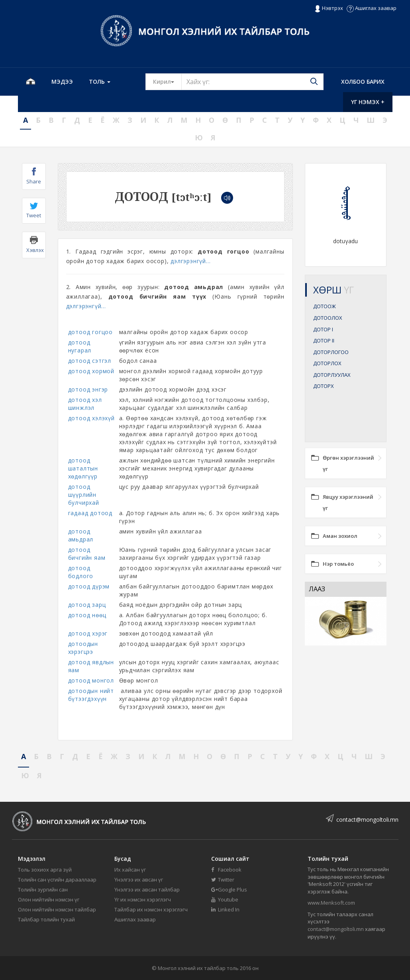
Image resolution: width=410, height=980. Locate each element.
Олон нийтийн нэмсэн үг (49, 899)
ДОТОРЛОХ (327, 363)
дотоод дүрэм (89, 586)
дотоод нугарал (80, 346)
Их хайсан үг (130, 870)
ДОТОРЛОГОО (331, 352)
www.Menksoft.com (331, 903)
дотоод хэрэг (88, 633)
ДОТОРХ (324, 386)
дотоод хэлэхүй (91, 418)
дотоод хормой (91, 371)
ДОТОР (323, 329)
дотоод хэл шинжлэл (85, 404)
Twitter (223, 880)
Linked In (225, 909)
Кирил (167, 81)
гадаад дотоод (90, 513)
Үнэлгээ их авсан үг (139, 880)
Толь (100, 82)
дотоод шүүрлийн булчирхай (84, 495)
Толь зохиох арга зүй (45, 870)
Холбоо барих (363, 82)
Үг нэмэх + (368, 102)
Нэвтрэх (329, 8)
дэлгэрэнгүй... (190, 261)
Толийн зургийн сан (43, 889)
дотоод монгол (91, 680)
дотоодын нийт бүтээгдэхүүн (91, 695)
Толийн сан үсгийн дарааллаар (57, 880)
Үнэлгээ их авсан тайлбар (147, 889)
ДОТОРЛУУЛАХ (332, 375)
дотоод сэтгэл (90, 361)
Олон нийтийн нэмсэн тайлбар (57, 909)
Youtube (225, 899)
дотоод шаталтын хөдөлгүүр (83, 468)
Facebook (226, 870)
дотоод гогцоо (90, 332)
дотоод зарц (87, 605)
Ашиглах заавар (372, 8)
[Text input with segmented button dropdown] (252, 82)
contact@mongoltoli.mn (367, 820)
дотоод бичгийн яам (87, 554)
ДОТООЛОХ (328, 318)
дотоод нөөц (87, 615)
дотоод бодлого (81, 572)
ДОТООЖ (325, 306)
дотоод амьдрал (81, 535)
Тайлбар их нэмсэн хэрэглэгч (151, 909)
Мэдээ (62, 82)
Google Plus (229, 889)
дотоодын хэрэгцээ (83, 648)
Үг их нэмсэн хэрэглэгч (143, 899)
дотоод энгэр (88, 389)
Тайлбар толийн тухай (46, 919)
